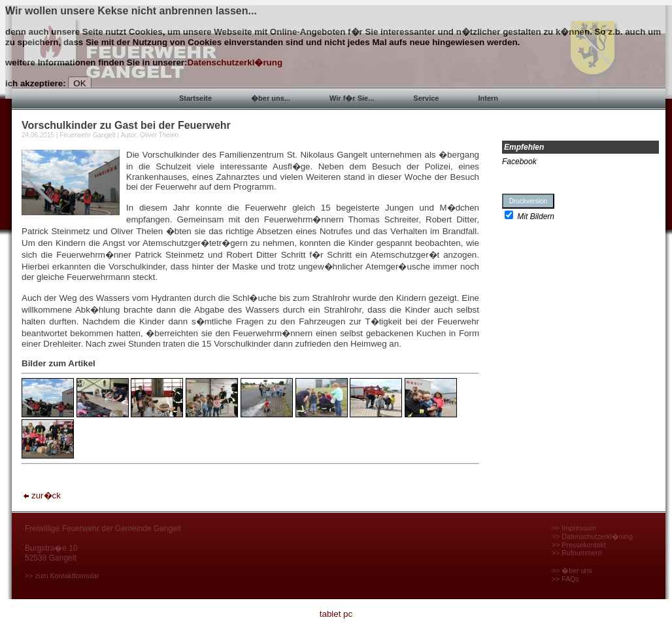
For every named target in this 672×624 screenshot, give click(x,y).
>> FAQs (565, 579)
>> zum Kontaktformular (62, 576)
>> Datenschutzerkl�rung (592, 536)
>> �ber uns (572, 570)
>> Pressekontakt (579, 545)
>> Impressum (574, 528)
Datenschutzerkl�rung (235, 62)
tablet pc (336, 614)
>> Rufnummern (577, 553)
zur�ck (41, 495)
